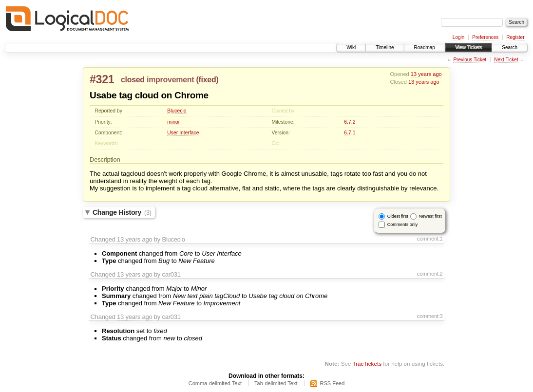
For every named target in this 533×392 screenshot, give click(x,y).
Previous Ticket (470, 60)
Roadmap (425, 47)
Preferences (485, 37)
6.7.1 (350, 133)
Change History (122, 212)
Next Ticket (506, 60)
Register (515, 37)
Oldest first (398, 216)
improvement (170, 80)
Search (510, 47)
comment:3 (430, 316)
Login (458, 37)
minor (173, 122)
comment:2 (430, 274)
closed (133, 80)
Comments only (403, 224)
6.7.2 (350, 122)
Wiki (351, 47)
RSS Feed (333, 383)
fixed (208, 80)
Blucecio (177, 111)
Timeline (385, 47)
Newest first (430, 216)
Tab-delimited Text (276, 383)
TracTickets (367, 364)
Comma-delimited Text (215, 383)
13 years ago (426, 74)
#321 (102, 79)
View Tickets (468, 47)
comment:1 (430, 239)
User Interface (183, 133)
